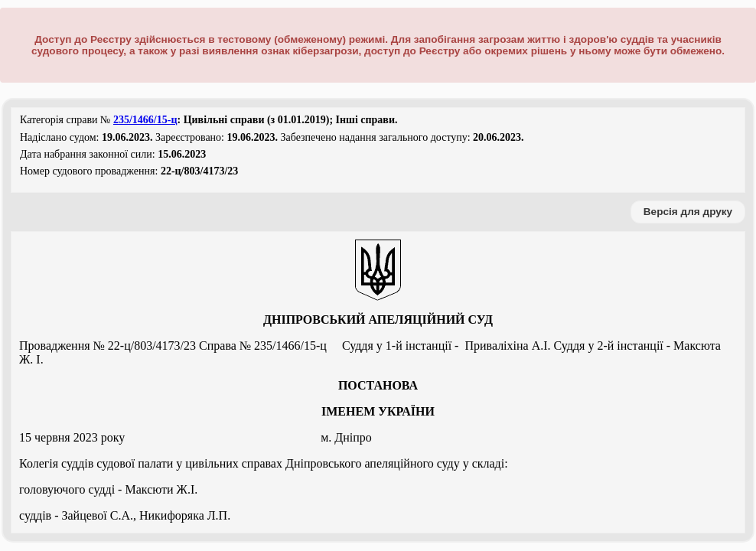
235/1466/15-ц (145, 120)
